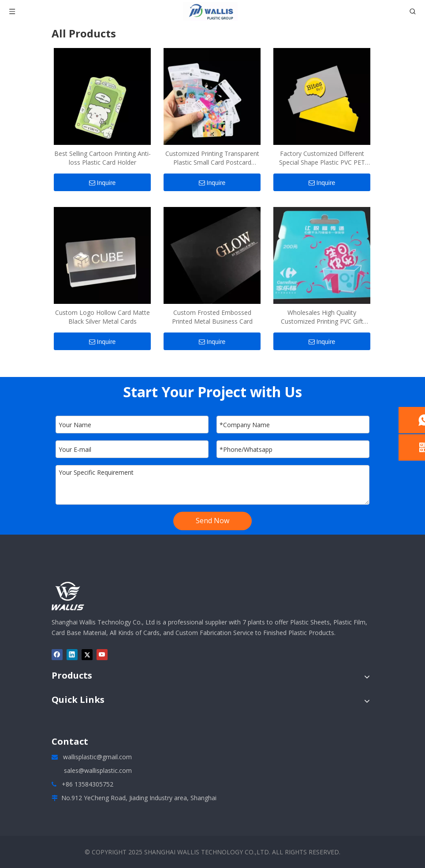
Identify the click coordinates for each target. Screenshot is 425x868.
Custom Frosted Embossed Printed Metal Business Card (212, 317)
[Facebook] (57, 655)
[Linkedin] (72, 655)
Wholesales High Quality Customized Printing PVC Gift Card (322, 317)
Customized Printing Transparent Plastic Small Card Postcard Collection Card (212, 158)
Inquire (103, 183)
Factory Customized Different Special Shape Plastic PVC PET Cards (322, 158)
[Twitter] (87, 655)
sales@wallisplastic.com (98, 770)
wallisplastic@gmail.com (97, 757)
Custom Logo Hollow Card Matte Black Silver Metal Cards (103, 317)
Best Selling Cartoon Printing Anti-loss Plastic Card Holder (103, 158)
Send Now (212, 521)
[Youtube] (102, 655)
